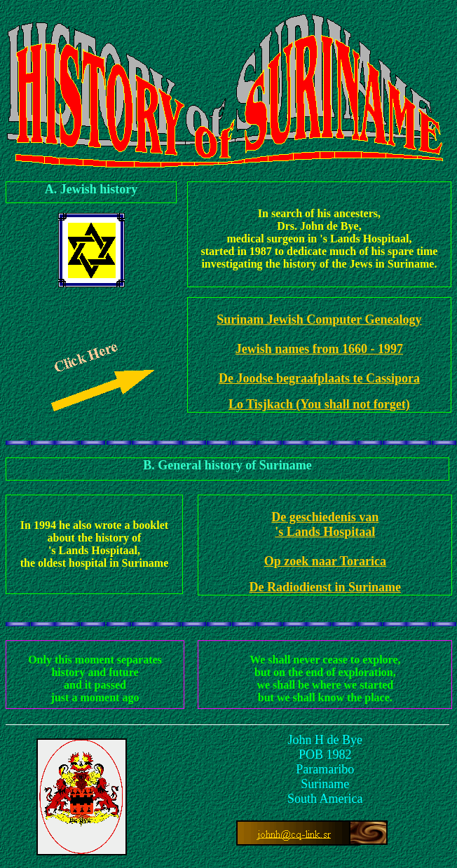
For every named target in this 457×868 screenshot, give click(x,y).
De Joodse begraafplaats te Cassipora (319, 378)
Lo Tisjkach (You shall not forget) (319, 404)
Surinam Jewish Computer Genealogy (319, 319)
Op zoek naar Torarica (325, 561)
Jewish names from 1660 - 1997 (319, 349)
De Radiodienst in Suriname (326, 587)
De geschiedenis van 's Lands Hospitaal (325, 524)
